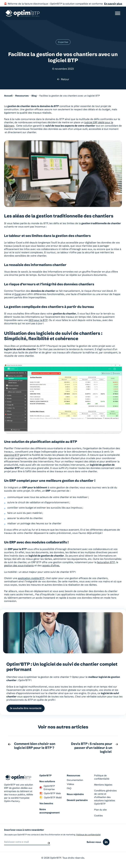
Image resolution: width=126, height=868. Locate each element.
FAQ (69, 789)
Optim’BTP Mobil (51, 798)
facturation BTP (106, 562)
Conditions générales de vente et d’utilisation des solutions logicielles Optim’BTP (105, 798)
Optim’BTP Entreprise (47, 788)
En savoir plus (113, 4)
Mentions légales (103, 785)
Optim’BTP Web (50, 794)
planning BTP (12, 455)
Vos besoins (46, 804)
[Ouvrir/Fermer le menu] (118, 13)
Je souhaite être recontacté (26, 708)
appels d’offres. (52, 565)
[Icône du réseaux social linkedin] (106, 844)
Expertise (63, 42)
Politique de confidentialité (102, 778)
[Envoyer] (49, 843)
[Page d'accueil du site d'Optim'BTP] (23, 13)
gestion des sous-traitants (19, 565)
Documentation (75, 781)
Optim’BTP (45, 776)
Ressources (73, 776)
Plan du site (100, 810)
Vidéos (70, 785)
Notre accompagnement (49, 812)
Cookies (98, 816)
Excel (18, 294)
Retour (63, 79)
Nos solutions (47, 782)
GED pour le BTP (38, 320)
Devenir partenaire (77, 801)
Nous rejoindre (75, 795)
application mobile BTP (31, 578)
